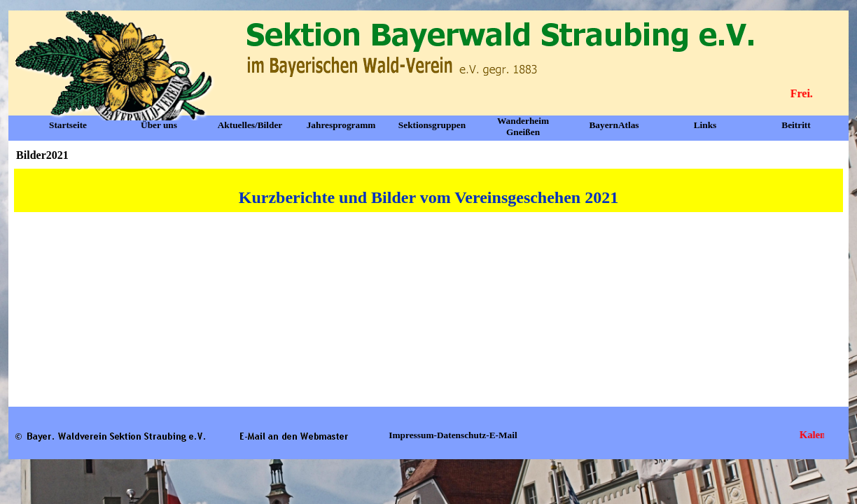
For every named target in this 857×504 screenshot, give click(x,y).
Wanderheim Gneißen (523, 126)
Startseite (68, 125)
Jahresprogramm (341, 125)
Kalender (822, 435)
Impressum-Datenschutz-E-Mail (453, 435)
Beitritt (796, 125)
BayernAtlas (614, 125)
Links (705, 125)
